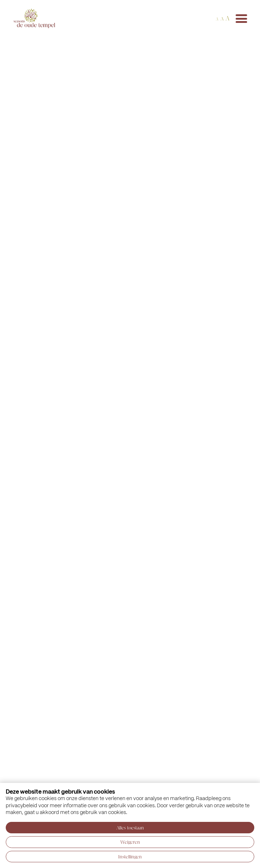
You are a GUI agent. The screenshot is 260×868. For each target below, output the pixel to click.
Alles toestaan (130, 828)
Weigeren (130, 842)
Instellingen (130, 857)
